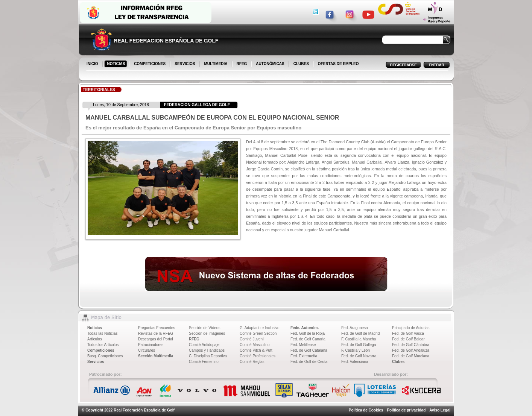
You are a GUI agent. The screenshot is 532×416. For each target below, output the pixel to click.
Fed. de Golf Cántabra (411, 345)
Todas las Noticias (103, 333)
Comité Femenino (204, 362)
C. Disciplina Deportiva (208, 356)
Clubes (398, 362)
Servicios (96, 362)
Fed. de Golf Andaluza (411, 350)
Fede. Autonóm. (305, 328)
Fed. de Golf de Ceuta (309, 362)
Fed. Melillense (303, 345)
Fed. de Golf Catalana (309, 350)
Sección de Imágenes (207, 333)
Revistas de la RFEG (156, 333)
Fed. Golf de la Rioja (308, 333)
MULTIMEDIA (217, 64)
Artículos (95, 339)
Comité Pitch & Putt (256, 350)
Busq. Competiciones (105, 356)
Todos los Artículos (103, 345)
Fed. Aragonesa (355, 328)
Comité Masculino (255, 345)
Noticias (95, 328)
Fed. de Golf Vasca (408, 333)
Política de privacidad (406, 410)
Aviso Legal (440, 410)
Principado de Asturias (411, 328)
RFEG (242, 64)
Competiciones (101, 350)
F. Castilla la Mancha (359, 339)
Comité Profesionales (258, 356)
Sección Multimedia (156, 356)
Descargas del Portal (156, 339)
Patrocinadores (151, 345)
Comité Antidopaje (204, 345)
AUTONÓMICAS (270, 64)
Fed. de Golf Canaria (308, 339)
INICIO (93, 64)
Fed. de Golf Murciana (411, 356)
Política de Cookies (366, 410)
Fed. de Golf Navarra (359, 356)
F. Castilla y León (356, 350)
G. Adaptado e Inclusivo (260, 328)
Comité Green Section (258, 333)
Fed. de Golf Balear (408, 339)
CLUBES (301, 64)
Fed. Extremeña (304, 356)
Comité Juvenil (252, 339)
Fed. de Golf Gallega (359, 345)
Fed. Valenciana (355, 362)
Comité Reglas (252, 362)
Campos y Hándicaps (207, 350)
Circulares (147, 350)
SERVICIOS (185, 64)
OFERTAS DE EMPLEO (338, 64)
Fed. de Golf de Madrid (360, 333)
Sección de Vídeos (204, 328)
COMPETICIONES (150, 64)
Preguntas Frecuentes (157, 328)
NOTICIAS (117, 64)
